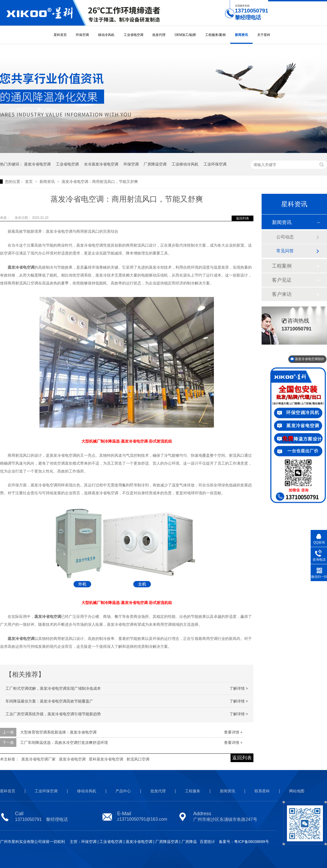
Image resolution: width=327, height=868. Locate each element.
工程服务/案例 (215, 35)
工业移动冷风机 (185, 164)
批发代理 (159, 35)
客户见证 (282, 280)
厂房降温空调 (155, 164)
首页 (29, 182)
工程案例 (282, 266)
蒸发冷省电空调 (37, 164)
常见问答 (285, 251)
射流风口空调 (138, 759)
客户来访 (282, 294)
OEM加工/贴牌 (185, 35)
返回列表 (243, 218)
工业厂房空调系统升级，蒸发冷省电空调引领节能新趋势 (53, 714)
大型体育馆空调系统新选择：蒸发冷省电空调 (58, 732)
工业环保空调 (215, 164)
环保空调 (82, 35)
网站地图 (297, 791)
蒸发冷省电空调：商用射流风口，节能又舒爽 (100, 182)
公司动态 (285, 237)
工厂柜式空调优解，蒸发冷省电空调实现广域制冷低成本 (53, 688)
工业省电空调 (134, 35)
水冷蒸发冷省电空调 (101, 164)
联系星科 (262, 791)
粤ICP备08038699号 (252, 842)
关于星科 (264, 35)
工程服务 (193, 791)
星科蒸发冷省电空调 (106, 759)
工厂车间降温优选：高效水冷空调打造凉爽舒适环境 (64, 743)
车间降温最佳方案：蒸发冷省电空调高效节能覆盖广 (49, 701)
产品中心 (123, 791)
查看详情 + (233, 732)
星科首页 (60, 35)
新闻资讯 (241, 35)
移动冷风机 (106, 35)
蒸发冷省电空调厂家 (38, 759)
